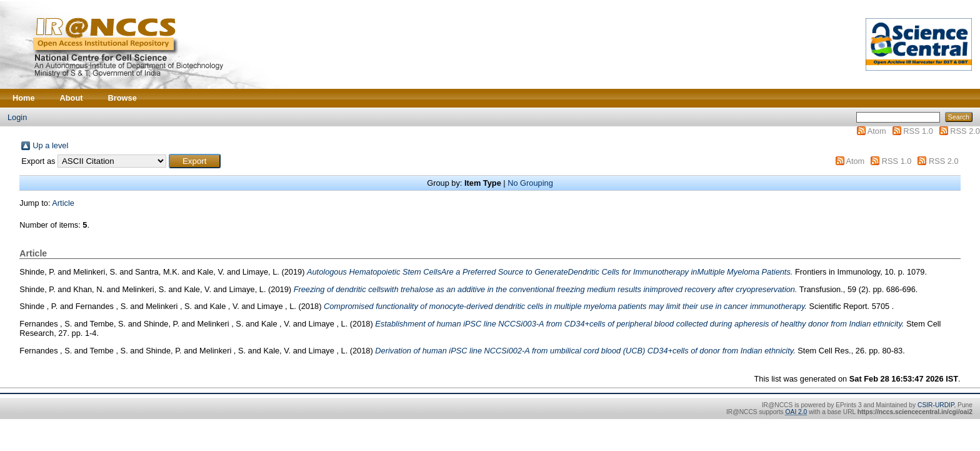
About (72, 98)
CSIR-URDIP (936, 405)
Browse (122, 98)
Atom (877, 131)
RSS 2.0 (965, 131)
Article (63, 203)
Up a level (50, 145)
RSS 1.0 (918, 131)
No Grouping (530, 183)
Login (17, 117)
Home (24, 98)
